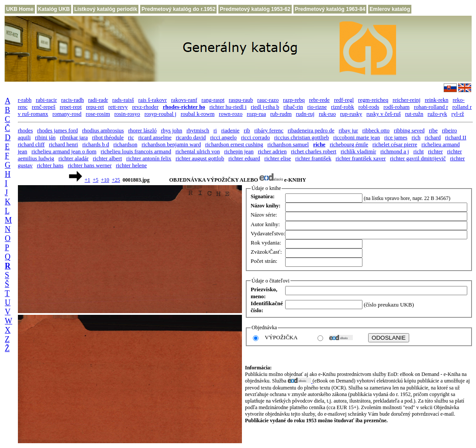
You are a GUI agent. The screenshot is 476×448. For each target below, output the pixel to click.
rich (416, 137)
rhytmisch (198, 130)
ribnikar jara (74, 137)
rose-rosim (98, 114)
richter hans (50, 165)
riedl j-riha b (265, 107)
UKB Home (20, 9)
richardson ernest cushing (234, 144)
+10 (105, 180)
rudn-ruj (305, 114)
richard (433, 137)
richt (418, 151)
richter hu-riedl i (228, 107)
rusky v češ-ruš (384, 114)
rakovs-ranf (184, 100)
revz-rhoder (145, 107)
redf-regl (344, 100)
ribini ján (45, 137)
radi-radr (98, 100)
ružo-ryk (437, 114)
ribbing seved (409, 130)
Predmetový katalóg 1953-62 (255, 9)
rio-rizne (317, 107)
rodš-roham (397, 107)
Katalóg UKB (54, 9)
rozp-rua (256, 114)
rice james (396, 137)
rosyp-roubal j (160, 114)
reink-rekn (437, 100)
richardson (126, 144)
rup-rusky (351, 114)
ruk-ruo (327, 114)
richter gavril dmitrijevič (418, 158)
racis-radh (72, 100)
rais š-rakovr (153, 100)
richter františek (313, 158)
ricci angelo (223, 137)
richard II (456, 137)
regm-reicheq (373, 100)
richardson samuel (288, 144)
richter (435, 151)
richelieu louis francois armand (136, 151)
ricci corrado (255, 137)
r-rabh (25, 100)
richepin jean (239, 151)
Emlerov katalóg (390, 9)
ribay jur (348, 130)
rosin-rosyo (127, 114)
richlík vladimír (358, 151)
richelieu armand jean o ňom (64, 151)
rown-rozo (231, 114)
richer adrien (272, 151)
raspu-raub (241, 100)
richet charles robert (314, 151)
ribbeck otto (376, 130)
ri (215, 130)
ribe (433, 130)
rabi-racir (46, 100)
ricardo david (191, 137)
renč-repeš (44, 107)
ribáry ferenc (269, 130)
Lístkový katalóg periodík (106, 9)
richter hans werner (90, 165)
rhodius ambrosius (103, 130)
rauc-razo (268, 100)
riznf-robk (343, 107)
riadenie (230, 130)
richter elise (278, 158)
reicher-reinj (407, 100)
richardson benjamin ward (171, 144)
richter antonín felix (149, 158)
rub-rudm (281, 114)
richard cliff (31, 144)
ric (131, 137)
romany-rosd (67, 114)
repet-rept (71, 107)
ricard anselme (155, 137)
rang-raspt (213, 100)
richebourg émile (349, 144)
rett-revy (118, 107)
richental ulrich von (198, 151)
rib (247, 130)
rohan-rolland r (431, 107)
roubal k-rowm (198, 114)
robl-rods (369, 107)
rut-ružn (414, 114)
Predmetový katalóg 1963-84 (330, 9)
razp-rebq (294, 100)
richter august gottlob (200, 158)
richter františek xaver (360, 158)
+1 (88, 180)
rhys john (172, 130)
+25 (116, 180)
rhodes (26, 130)
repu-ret (95, 107)
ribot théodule (108, 137)
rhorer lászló (142, 130)
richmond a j (395, 151)
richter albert (108, 158)
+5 (95, 180)
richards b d (95, 144)
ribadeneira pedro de (311, 130)
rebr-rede (319, 100)
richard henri (64, 144)
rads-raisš (123, 100)
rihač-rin (293, 107)
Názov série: (264, 215)
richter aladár (74, 158)
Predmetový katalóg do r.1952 (178, 9)
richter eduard (244, 158)
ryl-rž (458, 114)
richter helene (131, 165)
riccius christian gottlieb (302, 137)
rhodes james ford (57, 130)
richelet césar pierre (395, 144)
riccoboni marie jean (357, 137)
